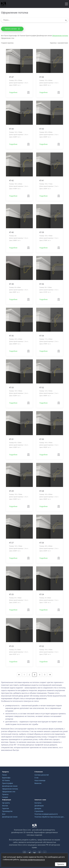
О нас (37, 778)
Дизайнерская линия (44, 36)
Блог (4, 814)
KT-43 (42, 129)
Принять (61, 864)
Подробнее (13, 92)
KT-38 (11, 284)
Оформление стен (8, 38)
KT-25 (11, 594)
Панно (6, 36)
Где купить (6, 803)
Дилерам (38, 808)
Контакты (38, 803)
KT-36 (42, 284)
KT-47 (11, 77)
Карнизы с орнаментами (59, 43)
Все (2, 36)
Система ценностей (42, 775)
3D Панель (6, 780)
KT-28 (42, 491)
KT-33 (11, 388)
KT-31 (11, 439)
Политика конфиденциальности (46, 814)
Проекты (5, 794)
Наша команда (40, 780)
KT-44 (11, 129)
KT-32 (42, 388)
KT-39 (42, 232)
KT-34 (42, 336)
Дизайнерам (39, 806)
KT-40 (11, 232)
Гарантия (6, 808)
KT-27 (11, 543)
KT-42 (11, 181)
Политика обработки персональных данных (50, 817)
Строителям (39, 811)
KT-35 (11, 336)
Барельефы (13, 36)
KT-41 (42, 181)
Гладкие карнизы (7, 43)
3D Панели (21, 36)
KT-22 (42, 646)
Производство (7, 811)
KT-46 (42, 77)
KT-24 (42, 594)
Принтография (31, 36)
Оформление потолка (60, 36)
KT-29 (11, 491)
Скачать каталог (12, 29)
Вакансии (38, 783)
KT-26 (42, 543)
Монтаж (5, 806)
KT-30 (42, 439)
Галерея (5, 797)
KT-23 (11, 646)
